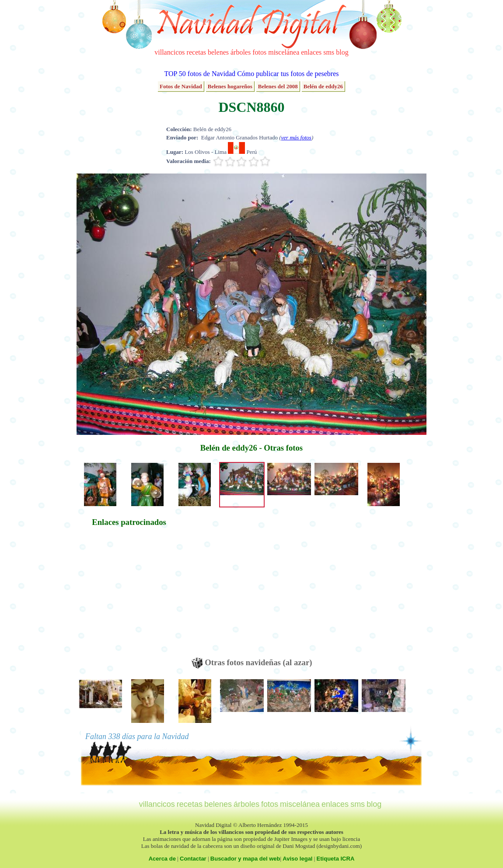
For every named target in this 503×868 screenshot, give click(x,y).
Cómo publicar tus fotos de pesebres (288, 74)
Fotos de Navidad (181, 86)
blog (342, 52)
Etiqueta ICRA (336, 859)
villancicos (169, 52)
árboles (241, 52)
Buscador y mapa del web (245, 859)
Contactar (193, 859)
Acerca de (162, 859)
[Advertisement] (129, 596)
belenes (218, 52)
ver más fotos (296, 137)
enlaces (311, 52)
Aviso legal (297, 859)
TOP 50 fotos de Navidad (200, 74)
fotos (259, 52)
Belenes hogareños (230, 86)
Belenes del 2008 (278, 86)
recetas (196, 52)
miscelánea (284, 52)
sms (329, 52)
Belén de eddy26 (323, 86)
